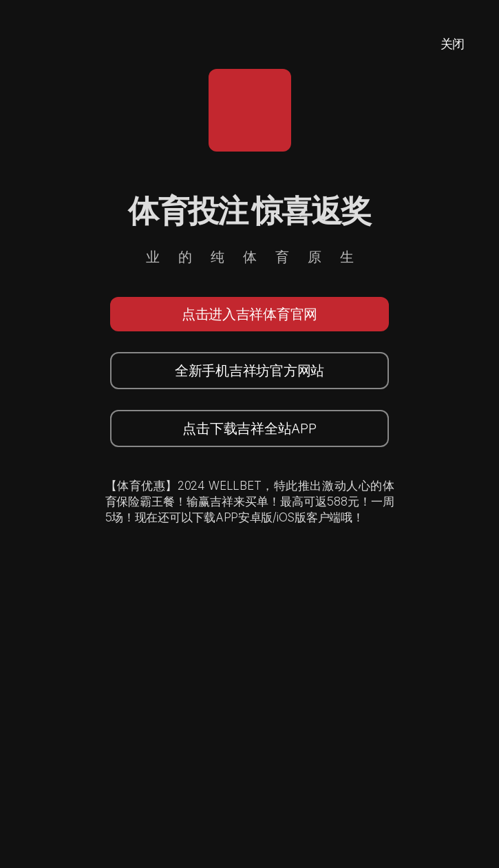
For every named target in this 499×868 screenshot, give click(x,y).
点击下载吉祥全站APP (249, 428)
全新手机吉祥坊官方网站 (249, 371)
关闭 (453, 44)
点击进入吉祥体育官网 (249, 314)
